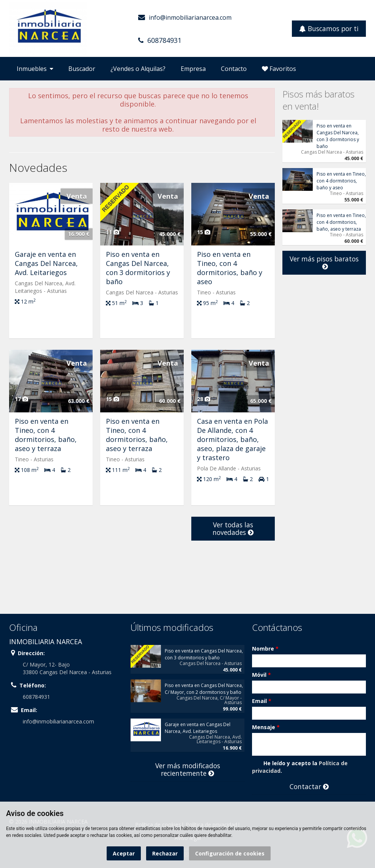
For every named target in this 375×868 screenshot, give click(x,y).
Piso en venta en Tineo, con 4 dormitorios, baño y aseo (230, 268)
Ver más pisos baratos (324, 263)
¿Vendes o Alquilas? (138, 69)
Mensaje (266, 727)
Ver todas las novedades (233, 528)
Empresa (193, 69)
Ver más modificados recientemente (188, 769)
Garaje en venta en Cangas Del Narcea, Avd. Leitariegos (46, 263)
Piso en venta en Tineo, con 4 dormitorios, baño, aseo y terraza (46, 435)
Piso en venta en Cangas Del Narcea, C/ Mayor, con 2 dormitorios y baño (204, 689)
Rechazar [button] (165, 853)
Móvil (262, 675)
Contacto (234, 69)
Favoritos (279, 69)
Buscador (82, 69)
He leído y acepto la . (300, 767)
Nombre (265, 649)
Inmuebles (35, 69)
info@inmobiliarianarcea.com (190, 17)
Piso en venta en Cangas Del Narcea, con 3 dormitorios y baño (138, 268)
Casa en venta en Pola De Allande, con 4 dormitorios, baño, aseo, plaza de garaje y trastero (232, 439)
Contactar (309, 786)
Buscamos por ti (329, 28)
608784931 (164, 40)
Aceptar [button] (124, 853)
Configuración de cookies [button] (230, 853)
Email (262, 701)
